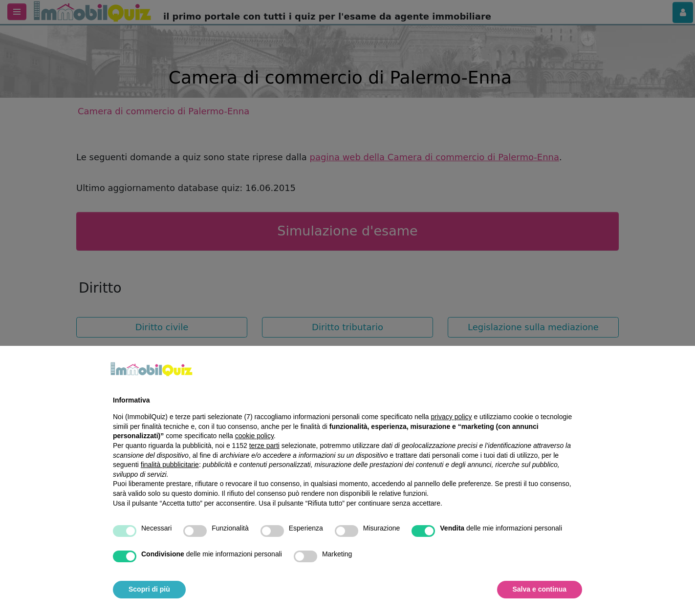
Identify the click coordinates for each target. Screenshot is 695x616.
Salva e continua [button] (540, 589)
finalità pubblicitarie (170, 465)
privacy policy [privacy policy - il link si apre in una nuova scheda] (452, 417)
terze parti (264, 446)
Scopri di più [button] (149, 589)
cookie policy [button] (254, 436)
